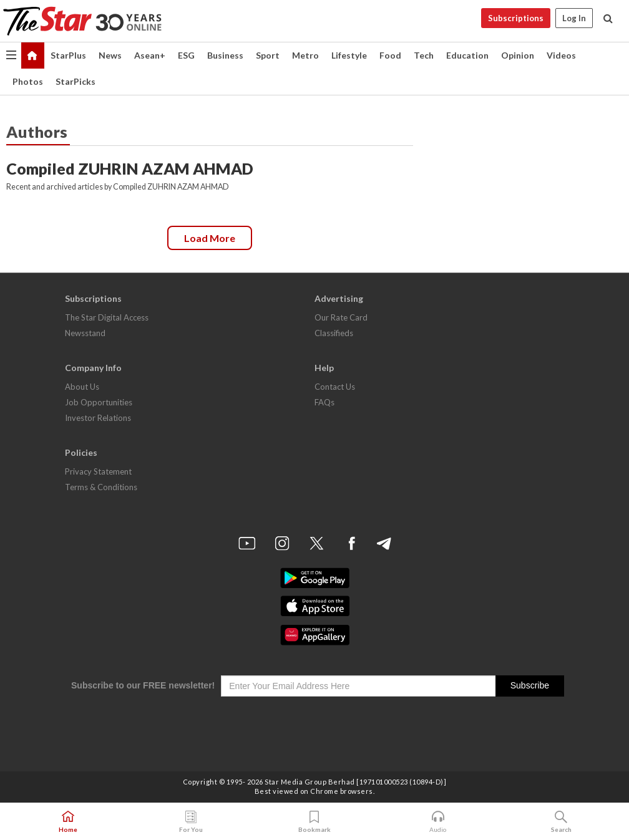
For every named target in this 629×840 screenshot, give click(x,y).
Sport (268, 55)
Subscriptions (516, 18)
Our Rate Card (341, 317)
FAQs (324, 402)
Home (68, 822)
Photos (28, 81)
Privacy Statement (98, 471)
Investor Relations (98, 418)
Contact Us (335, 387)
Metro (305, 55)
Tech (424, 55)
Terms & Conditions (101, 487)
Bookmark (314, 822)
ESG (186, 55)
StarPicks (76, 81)
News (110, 55)
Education (467, 55)
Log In (574, 18)
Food (390, 55)
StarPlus (68, 55)
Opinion (518, 55)
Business (225, 55)
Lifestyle (349, 55)
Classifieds (334, 333)
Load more (210, 238)
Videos (561, 55)
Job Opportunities (99, 402)
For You (191, 822)
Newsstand (85, 333)
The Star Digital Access (107, 317)
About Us (82, 387)
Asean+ (150, 55)
